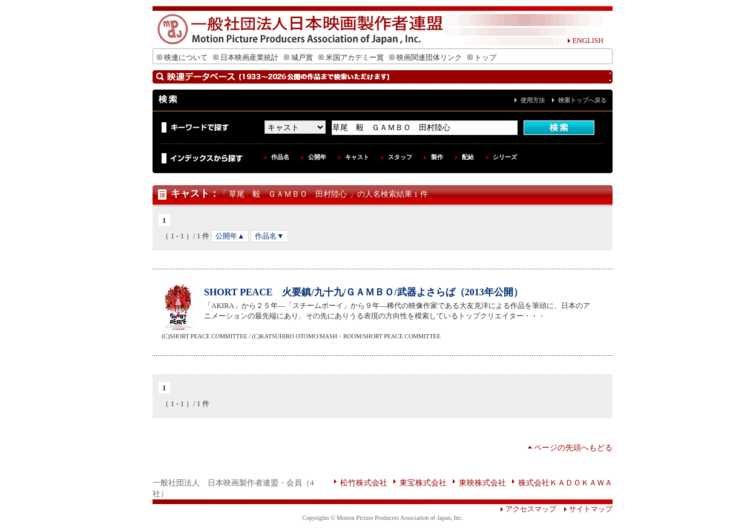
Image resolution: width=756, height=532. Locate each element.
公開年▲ (230, 236)
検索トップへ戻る (582, 100)
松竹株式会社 (364, 483)
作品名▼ (269, 236)
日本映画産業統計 (246, 57)
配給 (468, 157)
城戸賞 (298, 57)
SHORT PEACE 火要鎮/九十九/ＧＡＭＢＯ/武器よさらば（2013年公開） (363, 292)
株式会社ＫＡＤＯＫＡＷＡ (565, 483)
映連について (182, 57)
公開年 (317, 157)
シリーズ (505, 157)
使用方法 (533, 100)
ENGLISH (585, 41)
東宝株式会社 (423, 483)
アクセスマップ (528, 509)
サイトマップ (584, 509)
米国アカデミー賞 (351, 57)
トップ (482, 57)
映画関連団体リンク (426, 57)
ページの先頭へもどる (573, 448)
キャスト (357, 157)
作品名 (280, 157)
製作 (437, 157)
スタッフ (400, 157)
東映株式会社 (482, 483)
